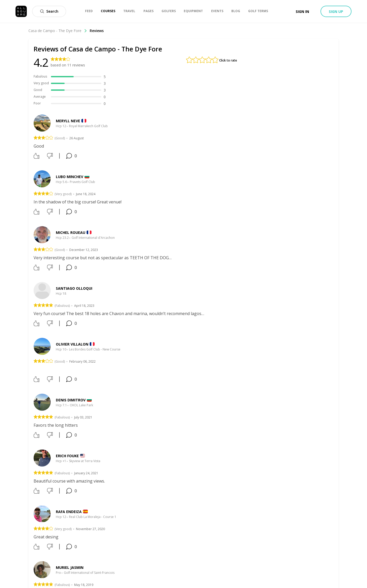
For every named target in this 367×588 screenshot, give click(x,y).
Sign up (336, 12)
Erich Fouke (67, 456)
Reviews (97, 31)
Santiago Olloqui (74, 288)
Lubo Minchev (70, 177)
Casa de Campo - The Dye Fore (58, 31)
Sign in (302, 12)
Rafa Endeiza (69, 512)
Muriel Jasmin (70, 567)
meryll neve (68, 121)
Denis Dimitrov (71, 400)
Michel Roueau (71, 232)
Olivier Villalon (72, 344)
